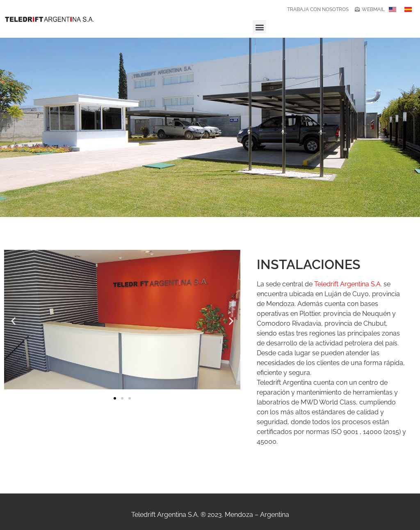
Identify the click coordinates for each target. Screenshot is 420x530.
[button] (259, 27)
